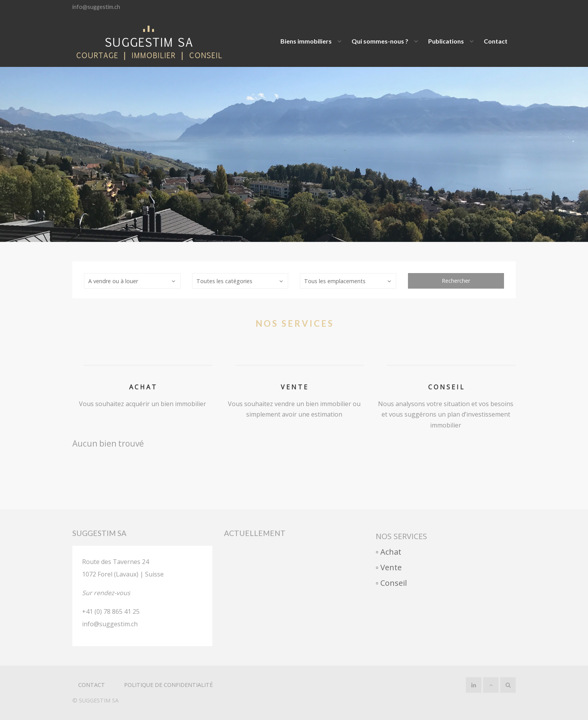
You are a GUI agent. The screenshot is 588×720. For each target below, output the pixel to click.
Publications (446, 41)
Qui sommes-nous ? (380, 41)
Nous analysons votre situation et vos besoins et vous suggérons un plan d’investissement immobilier (446, 414)
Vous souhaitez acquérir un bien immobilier (143, 404)
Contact (496, 41)
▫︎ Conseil (391, 583)
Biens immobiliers (306, 41)
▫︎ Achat (388, 552)
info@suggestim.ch (96, 7)
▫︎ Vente (389, 567)
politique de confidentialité (168, 685)
